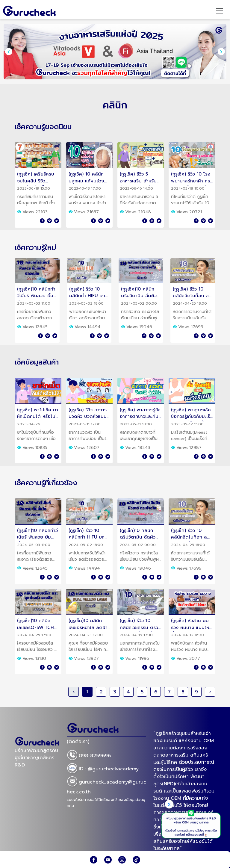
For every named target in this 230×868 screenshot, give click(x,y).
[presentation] (9, 52)
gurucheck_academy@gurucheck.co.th (106, 786)
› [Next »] (210, 692)
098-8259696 (89, 756)
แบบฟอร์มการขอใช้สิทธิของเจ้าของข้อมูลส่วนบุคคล (106, 803)
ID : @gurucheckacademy (103, 769)
